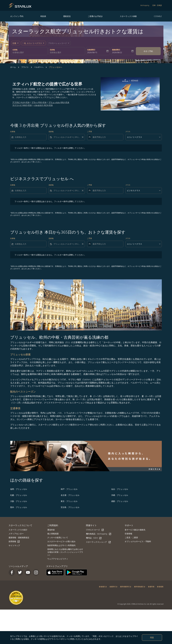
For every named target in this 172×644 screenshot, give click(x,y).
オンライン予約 (17, 16)
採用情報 (14, 542)
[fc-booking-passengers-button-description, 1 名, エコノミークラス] (32, 43)
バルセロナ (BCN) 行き (43, 105)
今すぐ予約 (148, 51)
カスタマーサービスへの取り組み (61, 541)
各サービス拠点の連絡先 (135, 530)
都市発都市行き (126, 587)
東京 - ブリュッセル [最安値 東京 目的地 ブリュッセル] (69, 501)
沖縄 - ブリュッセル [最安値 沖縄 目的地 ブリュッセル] (120, 495)
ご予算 (89, 132)
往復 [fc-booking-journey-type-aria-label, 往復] (14, 43)
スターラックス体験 (128, 16)
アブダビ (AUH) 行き (21, 102)
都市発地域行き (140, 587)
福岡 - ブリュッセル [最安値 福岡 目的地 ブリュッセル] (19, 489)
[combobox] (29, 52)
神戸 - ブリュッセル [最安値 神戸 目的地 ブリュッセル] (69, 489)
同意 (152, 637)
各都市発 (151, 587)
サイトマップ (14, 545)
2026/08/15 (92, 52)
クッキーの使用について (58, 537)
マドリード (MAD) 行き (22, 105)
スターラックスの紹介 (18, 530)
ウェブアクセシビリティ (58, 559)
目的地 (52, 50)
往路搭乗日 (91, 50)
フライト (25, 67)
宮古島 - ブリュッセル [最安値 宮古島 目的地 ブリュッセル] (70, 507)
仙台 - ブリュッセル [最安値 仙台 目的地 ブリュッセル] (120, 489)
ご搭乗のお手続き (95, 16)
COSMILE (158, 16)
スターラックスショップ (98, 542)
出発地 (15, 50)
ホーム (13, 67)
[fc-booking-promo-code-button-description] (58, 43)
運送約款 (51, 530)
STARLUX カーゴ (95, 530)
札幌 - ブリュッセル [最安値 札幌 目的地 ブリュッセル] (19, 495)
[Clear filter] (83, 137)
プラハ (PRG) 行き (39, 102)
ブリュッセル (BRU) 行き (59, 102)
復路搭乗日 (116, 50)
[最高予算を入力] (107, 137)
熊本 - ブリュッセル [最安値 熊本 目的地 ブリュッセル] (19, 507)
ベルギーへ (39, 67)
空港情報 (128, 534)
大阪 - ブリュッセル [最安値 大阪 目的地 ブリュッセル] (19, 501)
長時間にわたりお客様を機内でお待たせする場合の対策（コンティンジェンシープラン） (65, 552)
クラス (128, 132)
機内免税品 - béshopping (99, 534)
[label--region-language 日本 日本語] (157, 5)
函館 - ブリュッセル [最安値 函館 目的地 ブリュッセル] (120, 501)
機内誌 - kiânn (94, 538)
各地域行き (103, 587)
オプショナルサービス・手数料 (138, 541)
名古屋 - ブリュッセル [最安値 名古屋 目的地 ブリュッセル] (70, 495)
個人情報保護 (53, 534)
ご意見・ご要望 (131, 537)
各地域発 (160, 587)
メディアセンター (16, 534)
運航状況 (67, 16)
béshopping (145, 5)
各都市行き (114, 587)
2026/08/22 (117, 52)
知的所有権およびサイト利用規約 (61, 545)
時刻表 (43, 16)
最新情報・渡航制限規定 (19, 537)
